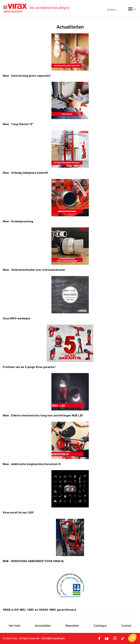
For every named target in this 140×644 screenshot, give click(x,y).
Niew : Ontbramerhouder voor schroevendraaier (34, 270)
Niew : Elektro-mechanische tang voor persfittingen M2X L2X (43, 415)
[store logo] (37, 8)
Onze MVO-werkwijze (16, 318)
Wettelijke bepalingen (53, 638)
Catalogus (100, 626)
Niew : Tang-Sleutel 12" (18, 124)
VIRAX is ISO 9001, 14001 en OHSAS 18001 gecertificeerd (39, 610)
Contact (126, 626)
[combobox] (117, 9)
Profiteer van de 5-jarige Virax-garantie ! (29, 367)
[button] (132, 9)
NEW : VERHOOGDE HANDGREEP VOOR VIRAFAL (33, 561)
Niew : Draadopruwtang (18, 221)
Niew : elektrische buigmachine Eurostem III (32, 464)
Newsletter (72, 626)
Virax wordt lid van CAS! (18, 512)
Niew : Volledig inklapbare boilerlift (26, 173)
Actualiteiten (43, 626)
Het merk (14, 626)
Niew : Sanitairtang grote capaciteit (27, 76)
